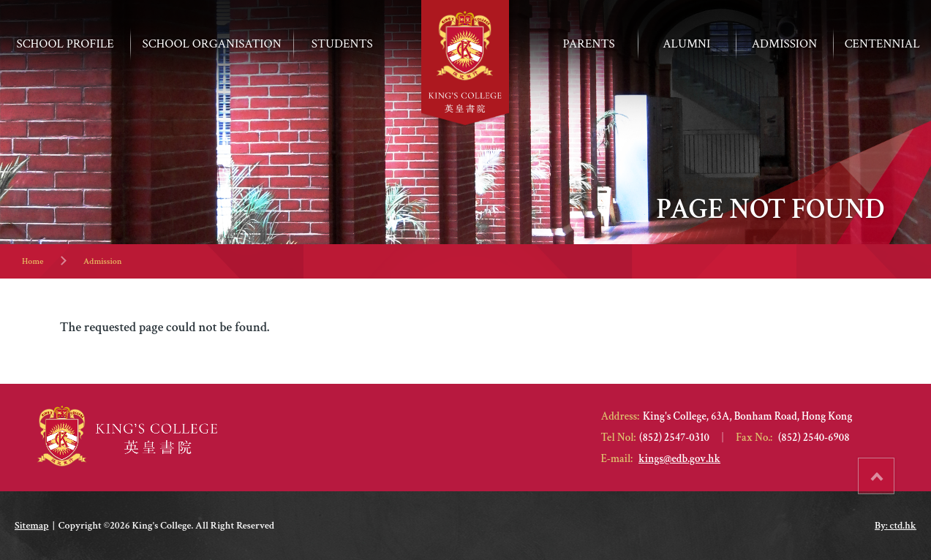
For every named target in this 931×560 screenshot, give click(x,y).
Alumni (686, 44)
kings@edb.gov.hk (679, 459)
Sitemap (31, 526)
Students (342, 44)
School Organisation (212, 44)
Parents (589, 44)
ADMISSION (784, 44)
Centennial (882, 44)
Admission (103, 261)
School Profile (65, 44)
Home (33, 261)
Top (894, 471)
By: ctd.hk (896, 526)
